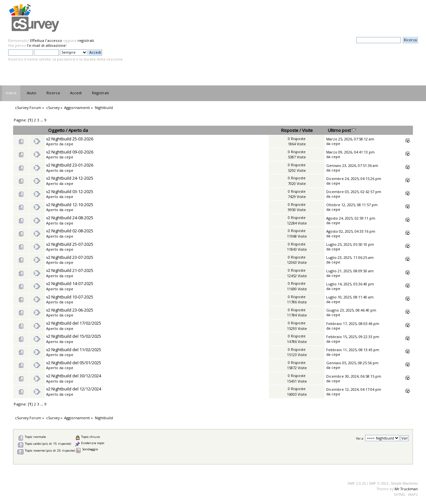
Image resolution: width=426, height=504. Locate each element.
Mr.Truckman (406, 489)
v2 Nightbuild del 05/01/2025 (74, 363)
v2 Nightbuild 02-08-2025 (70, 231)
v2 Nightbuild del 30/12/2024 (74, 376)
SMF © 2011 (379, 483)
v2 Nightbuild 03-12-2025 (70, 191)
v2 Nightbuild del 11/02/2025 (74, 350)
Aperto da (78, 130)
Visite (307, 130)
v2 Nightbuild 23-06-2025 (70, 310)
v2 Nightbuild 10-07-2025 (70, 297)
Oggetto (56, 130)
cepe (69, 144)
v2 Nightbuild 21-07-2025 (70, 270)
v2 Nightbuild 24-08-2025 (70, 218)
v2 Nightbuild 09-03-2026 (70, 152)
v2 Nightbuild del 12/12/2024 (74, 389)
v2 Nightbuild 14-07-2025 (70, 283)
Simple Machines (404, 483)
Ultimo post (342, 130)
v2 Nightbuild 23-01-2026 (70, 165)
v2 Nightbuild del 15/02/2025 (74, 336)
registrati (86, 40)
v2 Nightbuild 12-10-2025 (70, 205)
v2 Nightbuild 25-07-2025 (70, 244)
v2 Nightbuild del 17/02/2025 (74, 323)
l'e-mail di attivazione (46, 45)
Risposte (290, 130)
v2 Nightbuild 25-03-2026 (70, 139)
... (42, 120)
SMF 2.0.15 (357, 483)
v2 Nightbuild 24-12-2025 (70, 178)
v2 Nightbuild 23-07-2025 (70, 257)
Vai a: (360, 438)
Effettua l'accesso (46, 40)
